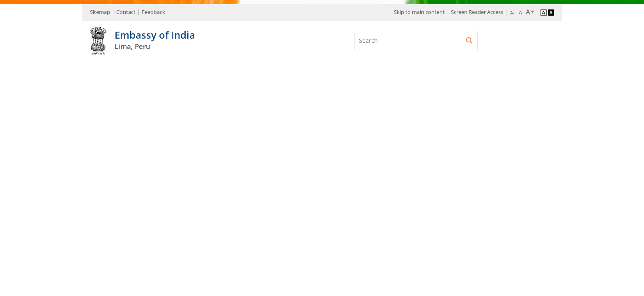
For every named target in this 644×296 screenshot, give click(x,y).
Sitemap (100, 12)
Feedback (153, 12)
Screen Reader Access (477, 12)
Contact (126, 12)
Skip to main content (419, 12)
